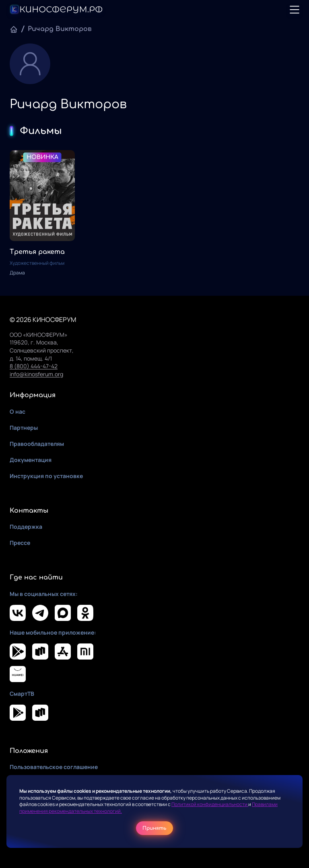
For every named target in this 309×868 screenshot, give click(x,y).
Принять (154, 828)
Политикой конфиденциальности (210, 804)
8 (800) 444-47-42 (34, 366)
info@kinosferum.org (36, 374)
